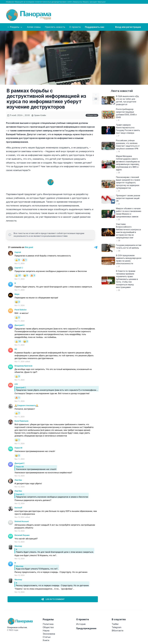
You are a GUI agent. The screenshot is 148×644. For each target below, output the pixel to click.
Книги (46, 640)
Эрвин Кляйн (39, 115)
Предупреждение (86, 628)
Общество (92, 115)
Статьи (47, 637)
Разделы (15, 27)
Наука (46, 631)
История (81, 624)
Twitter (115, 624)
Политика (48, 624)
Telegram (117, 627)
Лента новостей (122, 91)
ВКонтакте (118, 631)
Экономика (49, 634)
